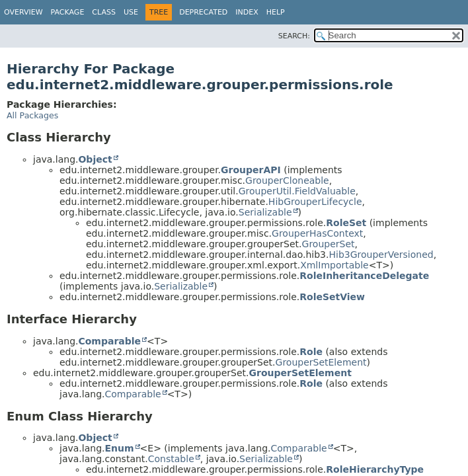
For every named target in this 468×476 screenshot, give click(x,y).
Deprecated (203, 12)
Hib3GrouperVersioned (381, 255)
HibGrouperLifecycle (315, 202)
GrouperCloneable (287, 180)
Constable (171, 459)
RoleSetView (332, 297)
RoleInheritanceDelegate (364, 276)
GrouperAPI (251, 170)
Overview (23, 12)
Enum (119, 448)
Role (311, 352)
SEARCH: (294, 36)
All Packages (32, 115)
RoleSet (346, 223)
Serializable (265, 212)
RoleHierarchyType (375, 469)
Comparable (109, 341)
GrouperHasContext (317, 233)
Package (68, 12)
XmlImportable (334, 265)
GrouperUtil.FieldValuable (297, 191)
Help (276, 12)
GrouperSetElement (321, 362)
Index (247, 12)
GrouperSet (329, 244)
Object (95, 159)
